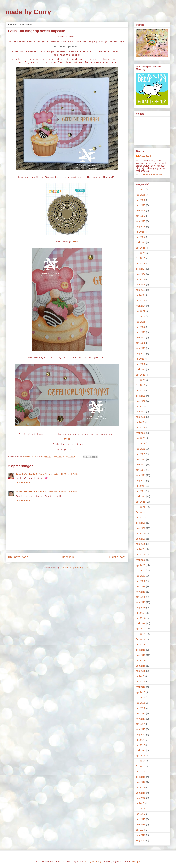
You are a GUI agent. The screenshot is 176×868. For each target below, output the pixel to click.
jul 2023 (140, 359)
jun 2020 (141, 555)
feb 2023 (141, 385)
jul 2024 (140, 295)
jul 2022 (140, 422)
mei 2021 (141, 496)
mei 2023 (141, 369)
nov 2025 (141, 211)
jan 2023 (141, 391)
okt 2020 (141, 533)
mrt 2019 (141, 634)
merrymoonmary (93, 862)
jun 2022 (141, 428)
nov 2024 (141, 274)
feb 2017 (141, 766)
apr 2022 (141, 438)
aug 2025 (141, 227)
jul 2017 (140, 740)
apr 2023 (141, 375)
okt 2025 (141, 216)
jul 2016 (140, 803)
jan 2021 (141, 518)
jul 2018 (140, 676)
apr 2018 (141, 692)
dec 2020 (141, 523)
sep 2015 (141, 835)
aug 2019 (141, 608)
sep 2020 (141, 539)
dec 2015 (141, 819)
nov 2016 (141, 782)
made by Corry (28, 12)
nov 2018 (141, 655)
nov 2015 (141, 825)
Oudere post (117, 557)
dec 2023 (141, 332)
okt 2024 (141, 279)
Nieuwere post (18, 557)
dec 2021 (141, 459)
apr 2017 (141, 756)
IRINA (67, 439)
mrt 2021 (141, 507)
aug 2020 (141, 544)
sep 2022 (141, 412)
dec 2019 (141, 586)
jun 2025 (141, 237)
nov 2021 (141, 465)
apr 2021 (141, 502)
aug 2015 (141, 840)
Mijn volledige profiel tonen (150, 175)
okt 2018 (141, 660)
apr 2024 (141, 311)
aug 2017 (141, 735)
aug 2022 (141, 417)
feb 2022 (141, 449)
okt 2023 (141, 343)
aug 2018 (141, 671)
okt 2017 (141, 724)
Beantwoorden (24, 483)
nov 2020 (141, 528)
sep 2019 (141, 602)
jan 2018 (141, 708)
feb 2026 (141, 195)
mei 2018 (141, 687)
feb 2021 (141, 512)
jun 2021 (141, 491)
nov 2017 (141, 719)
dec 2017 (141, 713)
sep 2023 (141, 348)
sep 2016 (141, 793)
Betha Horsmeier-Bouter (30, 492)
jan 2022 (141, 454)
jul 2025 (140, 232)
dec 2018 (141, 650)
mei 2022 (141, 433)
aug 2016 (141, 798)
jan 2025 (141, 264)
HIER (75, 242)
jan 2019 (141, 645)
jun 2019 (141, 618)
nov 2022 (141, 401)
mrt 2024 (141, 316)
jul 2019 (140, 613)
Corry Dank (145, 156)
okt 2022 (141, 406)
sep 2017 (141, 729)
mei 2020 (141, 560)
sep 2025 (141, 221)
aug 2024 (141, 290)
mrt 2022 (141, 443)
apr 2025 (141, 248)
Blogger (136, 862)
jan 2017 (141, 772)
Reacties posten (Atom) (76, 568)
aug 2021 (141, 481)
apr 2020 (141, 565)
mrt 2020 (141, 570)
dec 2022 (141, 396)
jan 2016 (141, 814)
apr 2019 (141, 629)
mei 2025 (141, 242)
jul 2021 (140, 486)
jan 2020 (141, 581)
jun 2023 (141, 364)
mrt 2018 (141, 697)
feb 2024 (141, 322)
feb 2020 (141, 576)
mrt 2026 (141, 189)
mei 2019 (141, 623)
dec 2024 (141, 269)
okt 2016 (141, 787)
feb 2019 (141, 639)
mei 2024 (141, 306)
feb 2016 (141, 809)
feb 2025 (141, 258)
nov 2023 (141, 338)
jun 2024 (141, 301)
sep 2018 (141, 666)
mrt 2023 (141, 380)
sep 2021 (141, 475)
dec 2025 (141, 205)
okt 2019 (141, 597)
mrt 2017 (141, 761)
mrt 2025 (141, 253)
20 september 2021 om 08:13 (61, 492)
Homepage (68, 557)
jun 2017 (141, 745)
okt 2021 (141, 470)
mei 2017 (141, 750)
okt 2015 (141, 830)
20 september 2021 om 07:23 (61, 474)
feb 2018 (141, 703)
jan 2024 (141, 327)
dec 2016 (141, 777)
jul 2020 (140, 549)
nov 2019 (141, 592)
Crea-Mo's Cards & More (30, 474)
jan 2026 (141, 200)
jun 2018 (141, 682)
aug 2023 (141, 354)
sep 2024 (141, 285)
